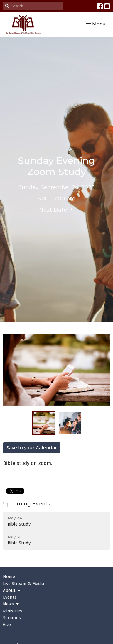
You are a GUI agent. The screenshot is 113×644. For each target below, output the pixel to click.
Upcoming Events (27, 504)
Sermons (12, 618)
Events (10, 597)
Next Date (57, 210)
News (11, 604)
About (12, 591)
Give (7, 625)
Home (9, 577)
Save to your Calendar (32, 448)
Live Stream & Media (24, 584)
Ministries (12, 611)
